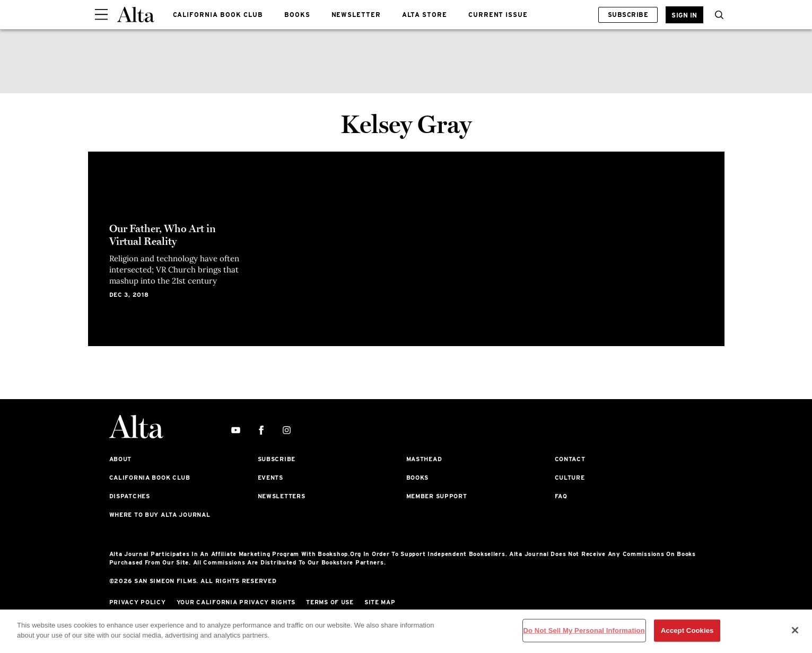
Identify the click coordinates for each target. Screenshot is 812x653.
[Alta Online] (136, 15)
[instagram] (287, 431)
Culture (570, 478)
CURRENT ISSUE (498, 15)
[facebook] (261, 431)
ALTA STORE (425, 15)
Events (270, 478)
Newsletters (282, 496)
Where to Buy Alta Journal (160, 515)
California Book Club (150, 478)
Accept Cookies (687, 630)
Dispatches (130, 496)
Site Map (380, 602)
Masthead (424, 459)
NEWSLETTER (356, 15)
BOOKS (297, 15)
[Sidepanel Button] (101, 15)
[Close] (795, 630)
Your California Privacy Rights (236, 602)
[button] (717, 15)
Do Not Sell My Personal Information (584, 630)
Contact (570, 459)
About (121, 459)
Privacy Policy (138, 602)
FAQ (561, 496)
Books (418, 478)
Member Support (437, 496)
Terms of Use (330, 602)
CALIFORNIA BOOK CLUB (218, 15)
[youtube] (236, 431)
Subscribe (628, 15)
